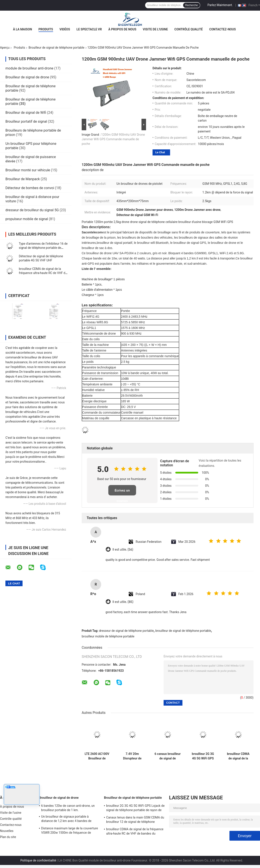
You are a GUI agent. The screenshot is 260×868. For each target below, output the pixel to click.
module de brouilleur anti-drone (29, 68)
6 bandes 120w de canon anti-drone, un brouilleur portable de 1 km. (68, 808)
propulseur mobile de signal (27, 219)
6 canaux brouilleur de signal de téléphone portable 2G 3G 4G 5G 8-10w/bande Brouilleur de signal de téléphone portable (167, 756)
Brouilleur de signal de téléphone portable (57, 48)
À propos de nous (122, 29)
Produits (46, 29)
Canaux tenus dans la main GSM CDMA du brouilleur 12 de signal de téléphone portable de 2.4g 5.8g (135, 820)
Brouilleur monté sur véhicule (28, 170)
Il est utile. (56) (123, 550)
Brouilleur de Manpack (23, 179)
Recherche (192, 5)
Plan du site (8, 837)
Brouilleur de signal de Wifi (26, 113)
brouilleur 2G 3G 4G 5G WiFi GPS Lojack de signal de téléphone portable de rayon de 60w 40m (203, 756)
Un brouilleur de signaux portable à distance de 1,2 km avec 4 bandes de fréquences (66, 819)
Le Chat (160, 152)
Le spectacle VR (89, 29)
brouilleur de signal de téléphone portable (183, 631)
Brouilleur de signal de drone (27, 77)
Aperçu (5, 48)
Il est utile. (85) (123, 602)
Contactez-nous (223, 29)
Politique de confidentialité (38, 860)
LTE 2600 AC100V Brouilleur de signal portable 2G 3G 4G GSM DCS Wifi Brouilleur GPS (97, 756)
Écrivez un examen (122, 492)
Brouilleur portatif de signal (26, 121)
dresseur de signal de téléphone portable (126, 631)
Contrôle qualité (189, 29)
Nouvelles (7, 831)
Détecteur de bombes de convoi (30, 188)
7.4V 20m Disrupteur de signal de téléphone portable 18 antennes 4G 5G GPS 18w (132, 756)
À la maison (23, 29)
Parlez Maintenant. (220, 5)
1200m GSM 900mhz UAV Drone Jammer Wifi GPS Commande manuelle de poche (113, 139)
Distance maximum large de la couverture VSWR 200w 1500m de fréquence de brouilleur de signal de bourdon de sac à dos (70, 831)
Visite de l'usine (155, 29)
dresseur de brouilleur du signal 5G (32, 210)
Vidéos (65, 29)
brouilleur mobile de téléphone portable (108, 636)
